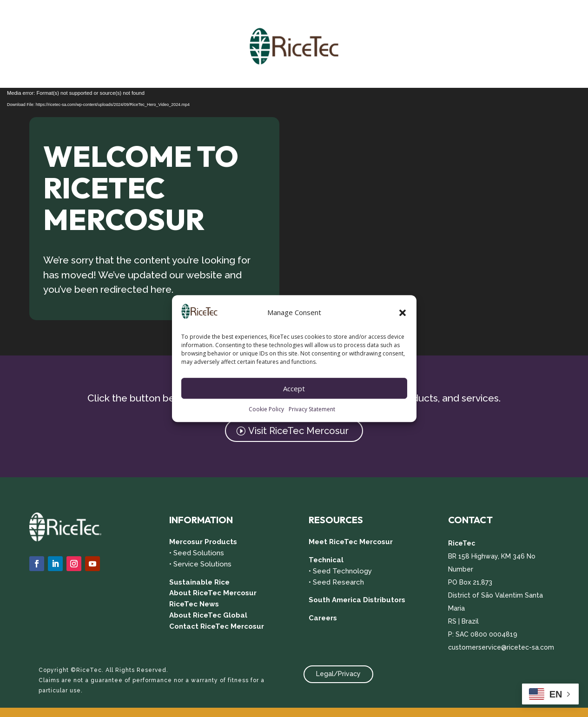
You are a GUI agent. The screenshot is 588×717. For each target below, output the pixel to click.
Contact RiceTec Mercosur (217, 626)
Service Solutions (202, 564)
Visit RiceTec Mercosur (298, 431)
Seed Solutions (199, 553)
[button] (403, 313)
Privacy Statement (312, 410)
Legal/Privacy (338, 674)
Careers (323, 618)
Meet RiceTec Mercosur (351, 542)
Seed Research (338, 582)
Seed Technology (342, 571)
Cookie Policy (266, 410)
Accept (294, 388)
